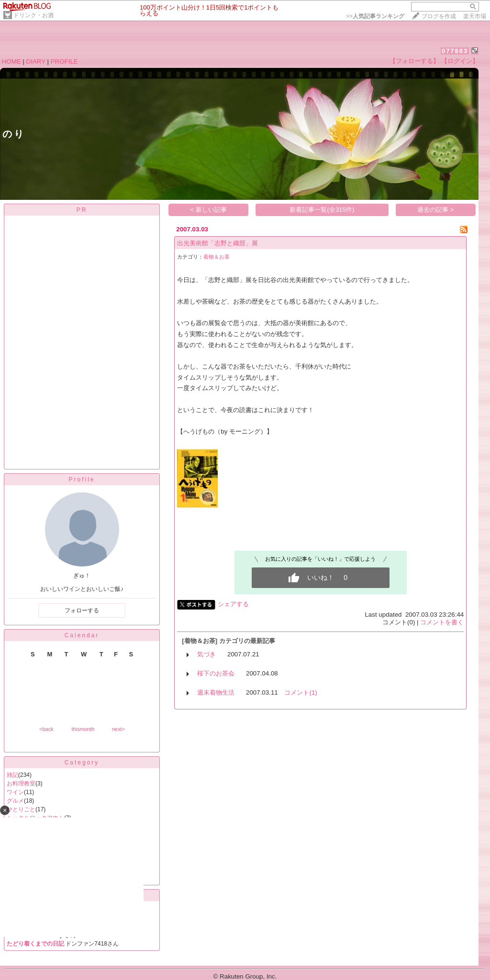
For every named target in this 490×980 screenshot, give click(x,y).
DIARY (36, 61)
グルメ (15, 801)
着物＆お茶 (217, 257)
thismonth (83, 729)
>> (375, 16)
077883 (455, 51)
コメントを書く (442, 622)
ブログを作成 (439, 16)
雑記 (12, 775)
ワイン (15, 792)
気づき (206, 654)
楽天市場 (475, 16)
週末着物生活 (216, 692)
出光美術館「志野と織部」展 (217, 243)
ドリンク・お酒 (33, 15)
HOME (11, 61)
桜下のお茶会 (216, 673)
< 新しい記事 (209, 210)
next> (118, 729)
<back (46, 729)
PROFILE (64, 61)
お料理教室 (21, 784)
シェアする (233, 604)
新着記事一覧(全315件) (322, 210)
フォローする (82, 610)
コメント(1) (301, 692)
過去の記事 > (436, 210)
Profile (82, 479)
